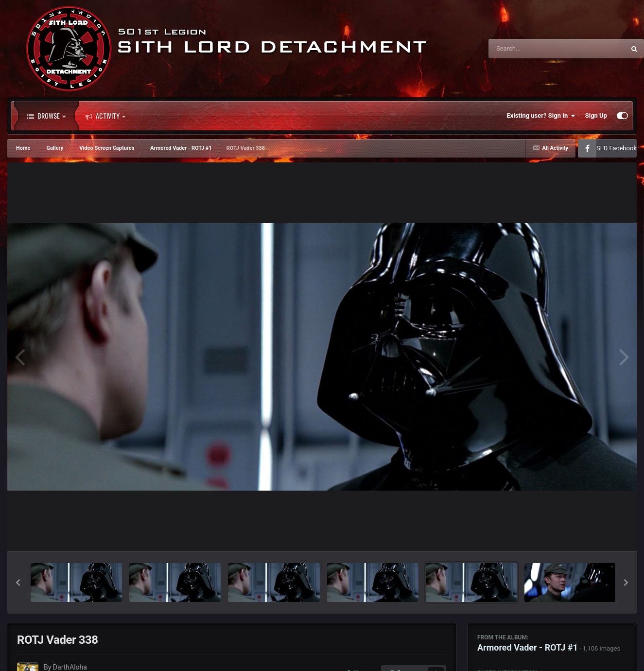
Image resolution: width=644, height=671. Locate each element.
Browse (46, 116)
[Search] (532, 49)
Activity (105, 116)
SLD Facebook (617, 148)
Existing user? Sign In (541, 116)
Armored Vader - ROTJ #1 (528, 647)
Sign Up (596, 115)
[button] (18, 583)
